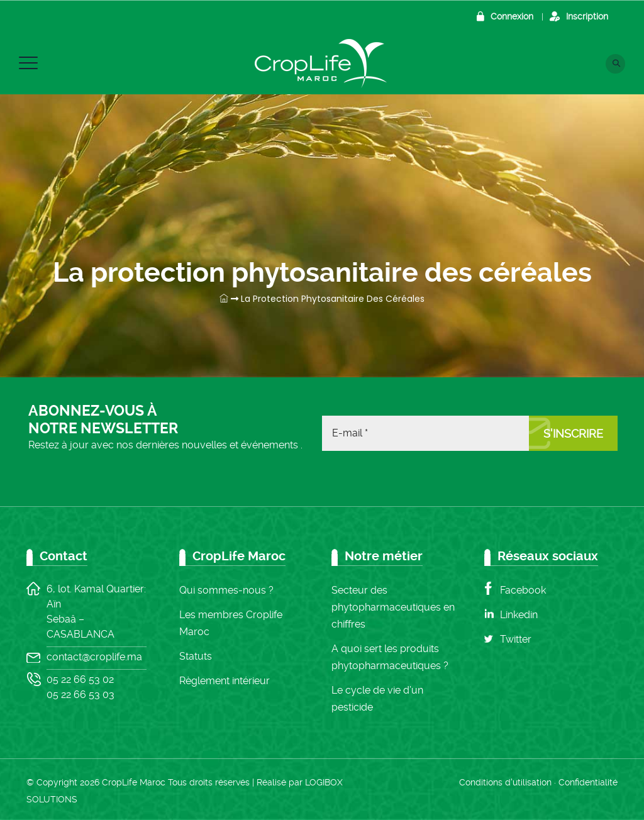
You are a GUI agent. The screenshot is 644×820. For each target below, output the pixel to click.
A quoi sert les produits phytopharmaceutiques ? (390, 657)
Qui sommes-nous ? (226, 590)
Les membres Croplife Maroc (231, 623)
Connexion (512, 16)
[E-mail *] (425, 433)
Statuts (196, 656)
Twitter (516, 639)
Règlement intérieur (225, 681)
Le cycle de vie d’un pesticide (377, 699)
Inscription (587, 16)
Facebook (523, 590)
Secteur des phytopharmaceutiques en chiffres (393, 607)
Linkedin (519, 615)
